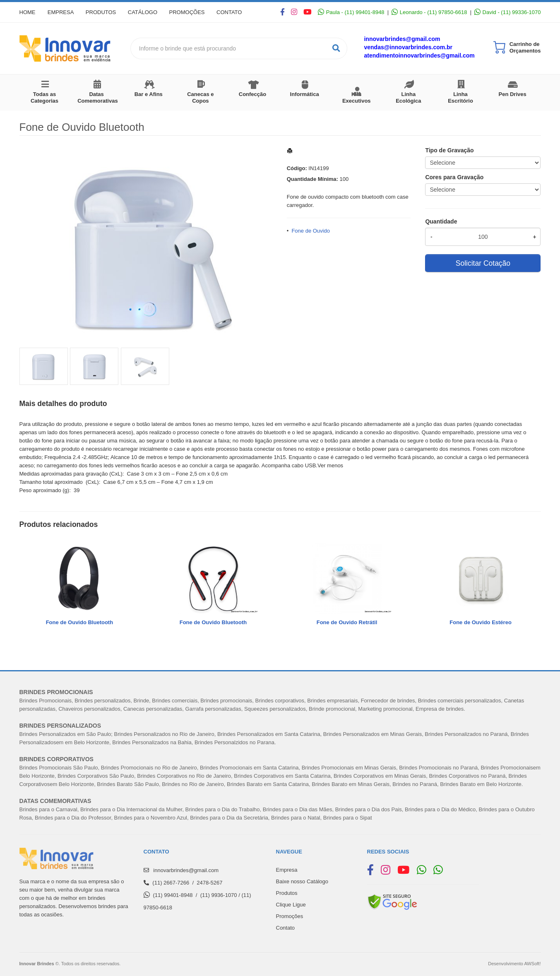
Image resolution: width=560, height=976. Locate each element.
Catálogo (144, 12)
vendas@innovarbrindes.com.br (408, 47)
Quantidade (441, 221)
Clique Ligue (291, 905)
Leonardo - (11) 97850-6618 (429, 12)
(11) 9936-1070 (219, 895)
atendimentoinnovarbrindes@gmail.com (419, 55)
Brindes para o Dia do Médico (440, 809)
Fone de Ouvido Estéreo (481, 622)
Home (28, 12)
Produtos (102, 12)
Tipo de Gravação (449, 150)
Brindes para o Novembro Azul (151, 818)
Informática (305, 94)
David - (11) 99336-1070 (507, 12)
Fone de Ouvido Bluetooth (80, 622)
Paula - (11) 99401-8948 (351, 12)
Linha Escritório (460, 97)
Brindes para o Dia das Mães (298, 809)
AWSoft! (532, 964)
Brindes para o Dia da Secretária (229, 818)
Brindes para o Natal (296, 818)
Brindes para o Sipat (348, 818)
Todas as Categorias (44, 97)
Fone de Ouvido (311, 231)
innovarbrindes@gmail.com (402, 39)
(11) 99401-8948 (173, 895)
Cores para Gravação (454, 177)
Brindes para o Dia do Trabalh (221, 809)
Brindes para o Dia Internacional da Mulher (131, 809)
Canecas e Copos (200, 97)
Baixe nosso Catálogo (302, 881)
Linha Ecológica (408, 97)
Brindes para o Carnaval (48, 809)
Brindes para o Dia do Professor (73, 818)
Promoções (189, 12)
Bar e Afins (149, 94)
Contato (232, 12)
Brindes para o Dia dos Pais (369, 809)
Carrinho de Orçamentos (525, 47)
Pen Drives (513, 94)
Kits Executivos (357, 97)
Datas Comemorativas (98, 97)
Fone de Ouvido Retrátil (347, 622)
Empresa (61, 12)
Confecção (252, 94)
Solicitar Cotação (483, 263)
